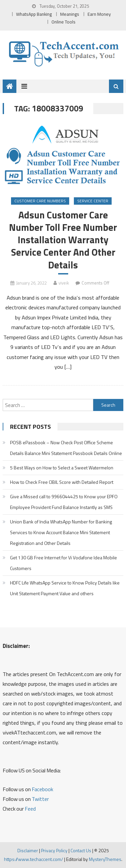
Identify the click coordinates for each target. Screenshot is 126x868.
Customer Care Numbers (40, 201)
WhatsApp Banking (34, 14)
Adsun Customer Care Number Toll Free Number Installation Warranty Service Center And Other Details (63, 240)
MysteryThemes (105, 859)
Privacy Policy (54, 850)
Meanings (70, 14)
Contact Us (81, 850)
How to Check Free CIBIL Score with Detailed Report (62, 482)
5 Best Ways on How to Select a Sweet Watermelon (62, 468)
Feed (30, 809)
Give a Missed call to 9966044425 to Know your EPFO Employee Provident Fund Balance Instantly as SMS (64, 502)
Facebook (42, 789)
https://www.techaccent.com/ (34, 859)
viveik (64, 283)
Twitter (40, 799)
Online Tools (64, 22)
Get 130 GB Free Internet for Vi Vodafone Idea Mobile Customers (64, 563)
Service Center (93, 201)
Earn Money (99, 14)
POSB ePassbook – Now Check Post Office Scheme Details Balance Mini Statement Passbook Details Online (66, 448)
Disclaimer (28, 850)
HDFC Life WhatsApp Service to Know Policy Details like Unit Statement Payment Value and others (65, 588)
